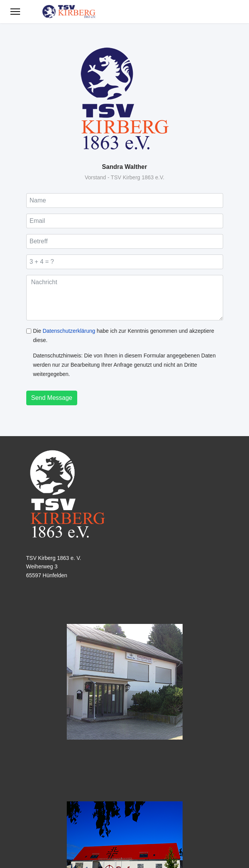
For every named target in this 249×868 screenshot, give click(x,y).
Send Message (52, 398)
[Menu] (15, 12)
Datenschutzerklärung (69, 331)
